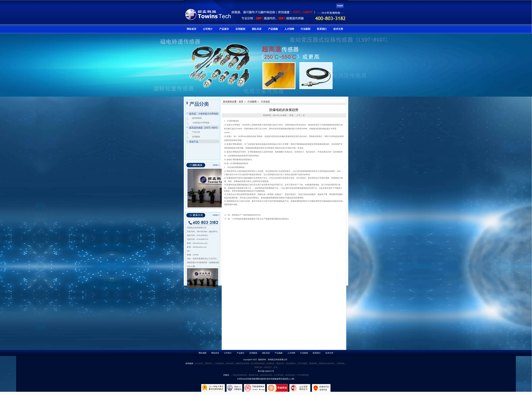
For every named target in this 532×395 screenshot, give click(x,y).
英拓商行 (209, 363)
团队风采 (257, 29)
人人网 (291, 379)
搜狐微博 (276, 379)
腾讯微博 (261, 379)
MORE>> (216, 165)
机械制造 (271, 363)
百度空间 (269, 379)
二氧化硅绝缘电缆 (239, 375)
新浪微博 (253, 379)
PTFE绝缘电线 (303, 375)
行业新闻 (305, 29)
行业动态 (265, 102)
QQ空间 (246, 379)
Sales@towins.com (200, 243)
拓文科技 (199, 363)
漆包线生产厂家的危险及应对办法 (246, 215)
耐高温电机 (290, 375)
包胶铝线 (341, 363)
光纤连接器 (302, 363)
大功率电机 (279, 375)
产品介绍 (196, 132)
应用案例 (240, 29)
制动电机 (230, 363)
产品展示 (224, 29)
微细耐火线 (254, 375)
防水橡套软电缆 (258, 363)
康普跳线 (313, 363)
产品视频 (273, 29)
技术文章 (338, 29)
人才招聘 (289, 29)
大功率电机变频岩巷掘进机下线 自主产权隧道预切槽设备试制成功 (260, 219)
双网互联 (258, 367)
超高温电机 (197, 118)
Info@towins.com (200, 247)
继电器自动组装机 (327, 363)
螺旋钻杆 (280, 363)
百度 (276, 367)
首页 (241, 102)
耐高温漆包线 (266, 375)
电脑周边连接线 (242, 363)
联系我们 (322, 29)
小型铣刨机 (219, 363)
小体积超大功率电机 (201, 123)
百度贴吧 (284, 379)
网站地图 (202, 353)
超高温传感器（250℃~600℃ (204, 128)
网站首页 (192, 29)
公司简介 (208, 29)
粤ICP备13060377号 (266, 371)
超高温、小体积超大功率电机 (204, 114)
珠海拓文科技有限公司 (278, 360)
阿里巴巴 (268, 367)
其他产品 (194, 142)
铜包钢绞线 (291, 363)
